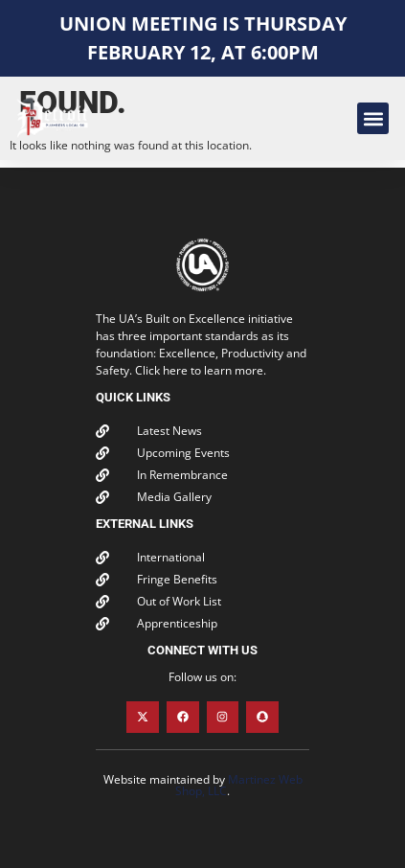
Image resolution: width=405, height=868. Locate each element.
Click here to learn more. (201, 370)
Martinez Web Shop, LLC (239, 785)
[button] (373, 118)
